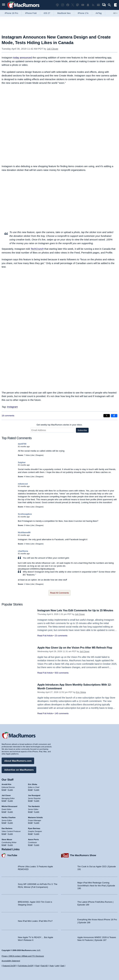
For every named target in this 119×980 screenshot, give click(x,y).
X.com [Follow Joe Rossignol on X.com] (37, 800)
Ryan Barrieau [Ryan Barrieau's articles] (34, 828)
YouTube (12, 855)
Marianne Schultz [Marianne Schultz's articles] (35, 817)
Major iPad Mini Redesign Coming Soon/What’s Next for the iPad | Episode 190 (96, 885)
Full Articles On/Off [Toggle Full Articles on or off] (26, 966)
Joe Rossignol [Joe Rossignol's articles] (34, 795)
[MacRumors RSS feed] (93, 5)
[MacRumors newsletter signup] (98, 5)
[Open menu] (4, 5)
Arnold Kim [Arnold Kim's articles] (6, 784)
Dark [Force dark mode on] (62, 966)
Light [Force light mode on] (57, 966)
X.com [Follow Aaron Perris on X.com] (37, 844)
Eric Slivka (81, 692)
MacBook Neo (64, 13)
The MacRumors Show (83, 855)
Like (33, 455)
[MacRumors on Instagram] (63, 5)
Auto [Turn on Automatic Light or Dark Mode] (52, 966)
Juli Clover (53, 49)
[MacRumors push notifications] (88, 5)
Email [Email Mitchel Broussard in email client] (4, 811)
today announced (23, 58)
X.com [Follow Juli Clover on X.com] (10, 800)
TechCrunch (37, 249)
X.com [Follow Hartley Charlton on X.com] (10, 822)
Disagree (39, 455)
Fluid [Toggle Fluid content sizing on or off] (37, 966)
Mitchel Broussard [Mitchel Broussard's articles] (9, 806)
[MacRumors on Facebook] (68, 5)
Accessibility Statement (11, 961)
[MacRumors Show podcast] (57, 5)
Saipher (22, 462)
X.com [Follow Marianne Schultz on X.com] (37, 822)
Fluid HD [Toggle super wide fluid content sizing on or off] (44, 966)
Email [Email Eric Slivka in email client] (30, 789)
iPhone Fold (31, 13)
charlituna (23, 551)
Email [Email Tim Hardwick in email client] (30, 811)
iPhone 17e (83, 13)
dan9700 (22, 444)
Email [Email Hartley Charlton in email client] (4, 822)
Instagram (12, 407)
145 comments (62, 713)
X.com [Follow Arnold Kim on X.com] (10, 789)
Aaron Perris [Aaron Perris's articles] (33, 839)
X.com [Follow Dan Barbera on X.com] (10, 833)
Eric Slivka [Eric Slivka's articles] (33, 784)
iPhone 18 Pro (11, 13)
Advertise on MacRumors (19, 769)
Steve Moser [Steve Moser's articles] (7, 839)
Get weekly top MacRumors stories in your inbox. (60, 425)
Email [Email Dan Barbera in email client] (4, 833)
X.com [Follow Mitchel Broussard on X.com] (10, 811)
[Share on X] (107, 416)
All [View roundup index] (115, 13)
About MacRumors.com (18, 760)
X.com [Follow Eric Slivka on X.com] (37, 789)
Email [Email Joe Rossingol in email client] (30, 800)
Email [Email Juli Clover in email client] (4, 800)
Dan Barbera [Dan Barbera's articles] (7, 828)
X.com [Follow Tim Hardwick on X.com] (37, 811)
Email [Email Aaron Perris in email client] (30, 844)
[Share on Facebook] (114, 416)
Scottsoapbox (25, 514)
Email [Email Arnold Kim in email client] (4, 789)
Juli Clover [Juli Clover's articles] (6, 795)
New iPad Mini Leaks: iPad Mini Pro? (35, 921)
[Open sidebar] (115, 5)
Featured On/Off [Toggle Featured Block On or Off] (9, 966)
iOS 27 (47, 13)
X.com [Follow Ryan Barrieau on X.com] (37, 833)
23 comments (61, 639)
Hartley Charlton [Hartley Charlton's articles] (9, 817)
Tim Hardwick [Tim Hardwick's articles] (34, 806)
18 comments (8, 416)
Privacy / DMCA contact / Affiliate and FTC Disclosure (23, 956)
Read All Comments (60, 593)
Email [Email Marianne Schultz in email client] (30, 822)
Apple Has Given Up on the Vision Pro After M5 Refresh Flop (77, 648)
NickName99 (24, 532)
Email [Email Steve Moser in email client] (4, 844)
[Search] (110, 5)
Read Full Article (45, 639)
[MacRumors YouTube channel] (83, 5)
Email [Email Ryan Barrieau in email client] (30, 833)
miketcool (23, 484)
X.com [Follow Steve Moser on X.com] (10, 844)
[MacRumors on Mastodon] (78, 5)
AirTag (99, 13)
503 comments (62, 673)
